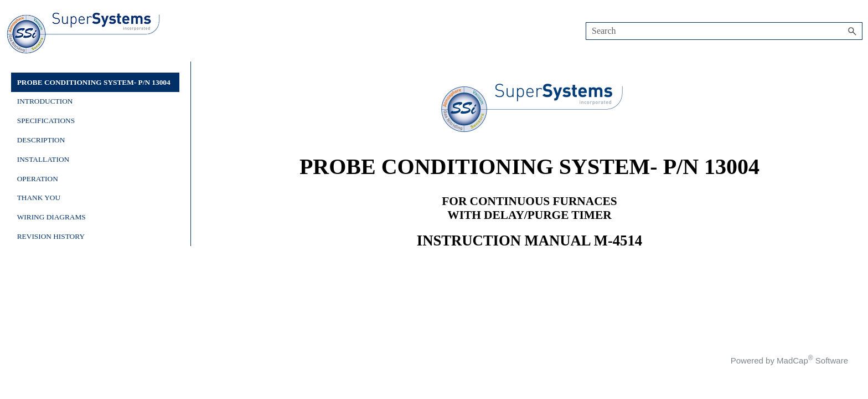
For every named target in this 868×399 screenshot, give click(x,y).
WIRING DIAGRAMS (51, 217)
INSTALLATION (43, 159)
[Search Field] (724, 31)
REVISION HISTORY (51, 236)
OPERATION (38, 179)
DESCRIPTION (41, 140)
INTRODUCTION (45, 101)
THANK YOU (39, 198)
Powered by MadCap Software (789, 360)
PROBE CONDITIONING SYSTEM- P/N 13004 (94, 82)
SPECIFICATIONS (46, 121)
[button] (852, 31)
